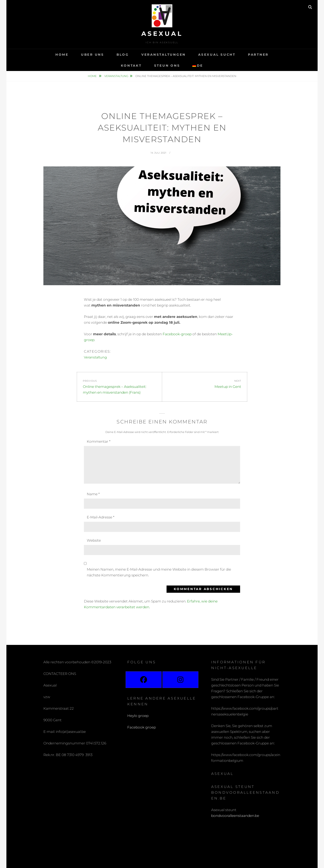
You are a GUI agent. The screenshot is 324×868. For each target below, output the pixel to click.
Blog (123, 55)
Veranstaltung (116, 76)
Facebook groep (142, 727)
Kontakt (131, 66)
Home (62, 55)
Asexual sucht (217, 55)
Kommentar (99, 441)
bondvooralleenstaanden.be (236, 816)
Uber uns (93, 55)
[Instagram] (180, 680)
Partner (258, 55)
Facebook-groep (177, 334)
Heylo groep (138, 716)
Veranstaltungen (164, 55)
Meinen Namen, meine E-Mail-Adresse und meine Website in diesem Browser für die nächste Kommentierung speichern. (159, 572)
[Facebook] (144, 680)
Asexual (162, 34)
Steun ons (167, 66)
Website (94, 540)
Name (93, 494)
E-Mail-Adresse (101, 517)
